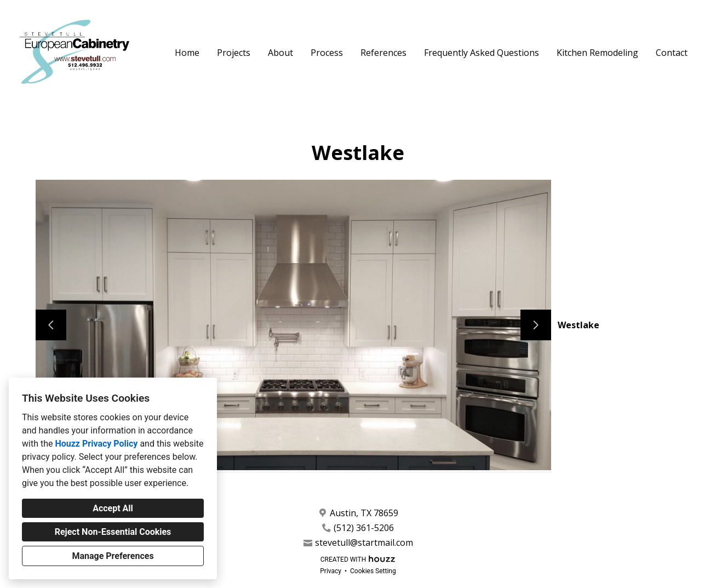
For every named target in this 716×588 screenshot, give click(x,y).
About (280, 53)
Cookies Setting (373, 571)
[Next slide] (536, 325)
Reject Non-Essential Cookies (113, 532)
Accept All (113, 508)
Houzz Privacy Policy (96, 444)
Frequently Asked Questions (482, 53)
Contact (672, 53)
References (383, 53)
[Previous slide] (51, 325)
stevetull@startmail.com (364, 543)
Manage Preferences (113, 556)
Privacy (331, 571)
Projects (234, 53)
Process (327, 53)
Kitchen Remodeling (597, 53)
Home (187, 53)
